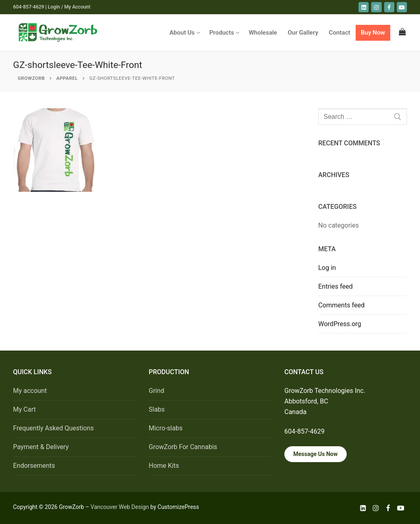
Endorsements (34, 466)
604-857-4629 (29, 7)
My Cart (24, 409)
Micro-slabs (166, 428)
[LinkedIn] (364, 7)
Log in (327, 268)
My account (30, 391)
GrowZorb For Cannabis (183, 447)
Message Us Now (316, 454)
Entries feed (335, 286)
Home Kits (164, 466)
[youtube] (402, 7)
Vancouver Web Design (120, 507)
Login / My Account (69, 7)
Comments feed (341, 305)
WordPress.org (340, 324)
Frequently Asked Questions (53, 428)
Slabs (157, 409)
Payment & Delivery (41, 447)
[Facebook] (389, 7)
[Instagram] (376, 7)
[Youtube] (401, 508)
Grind (156, 391)
